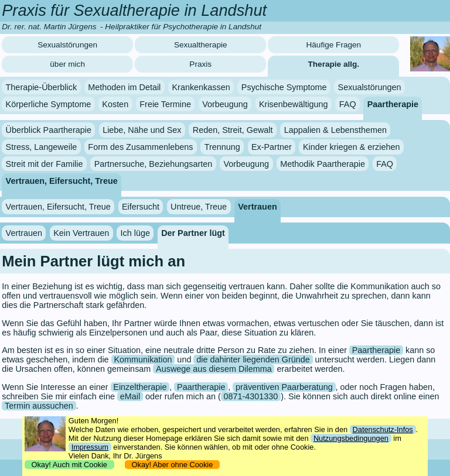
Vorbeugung (225, 104)
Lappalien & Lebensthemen (335, 130)
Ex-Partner (272, 147)
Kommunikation (143, 359)
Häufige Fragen (333, 45)
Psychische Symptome (284, 87)
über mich (67, 64)
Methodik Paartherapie (323, 164)
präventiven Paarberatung (284, 387)
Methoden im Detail (124, 87)
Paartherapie (393, 104)
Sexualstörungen (67, 45)
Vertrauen (257, 207)
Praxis (200, 64)
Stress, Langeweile (42, 147)
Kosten (115, 104)
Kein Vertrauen (81, 233)
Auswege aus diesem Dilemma (214, 369)
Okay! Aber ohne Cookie (172, 465)
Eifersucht (141, 207)
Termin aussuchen (39, 406)
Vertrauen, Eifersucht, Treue (62, 180)
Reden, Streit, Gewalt (233, 130)
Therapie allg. (334, 64)
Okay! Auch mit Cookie (69, 465)
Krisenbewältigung (294, 104)
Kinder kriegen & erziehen (352, 147)
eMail (130, 396)
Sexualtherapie (201, 45)
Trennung (222, 147)
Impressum (90, 447)
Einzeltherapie (140, 387)
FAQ (348, 104)
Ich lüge (135, 233)
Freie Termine (165, 104)
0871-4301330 (251, 396)
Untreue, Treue (199, 207)
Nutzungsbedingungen (351, 438)
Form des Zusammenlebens (140, 147)
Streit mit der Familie (45, 164)
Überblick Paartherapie (49, 130)
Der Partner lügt (193, 233)
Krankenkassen (201, 87)
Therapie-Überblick (42, 87)
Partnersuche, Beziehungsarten (154, 164)
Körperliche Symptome (49, 104)
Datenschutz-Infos (383, 429)
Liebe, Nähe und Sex (142, 130)
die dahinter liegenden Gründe (253, 359)
